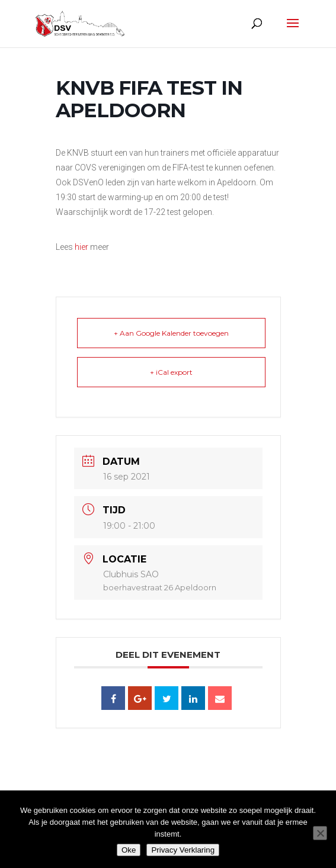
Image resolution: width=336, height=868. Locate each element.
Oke (129, 850)
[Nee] (320, 833)
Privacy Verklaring (183, 850)
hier (81, 247)
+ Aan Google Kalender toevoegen (171, 333)
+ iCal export (171, 372)
